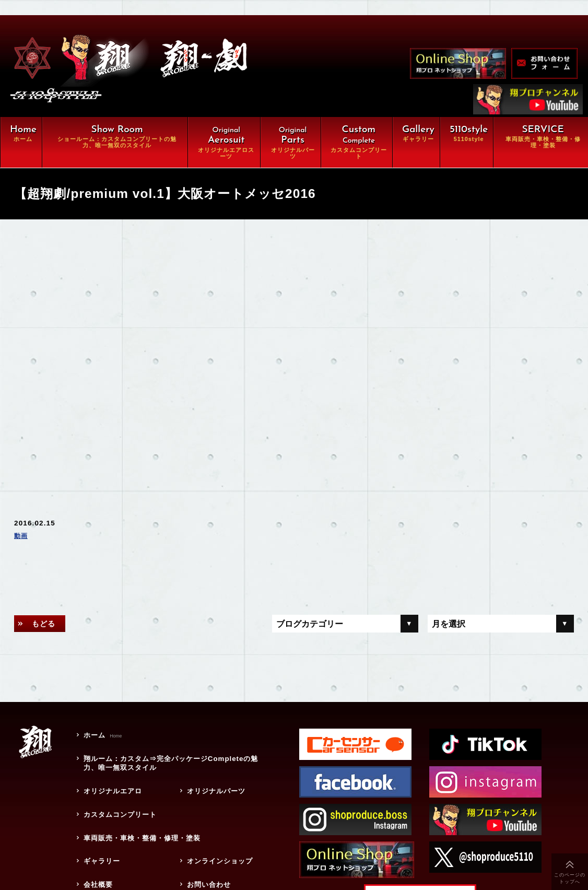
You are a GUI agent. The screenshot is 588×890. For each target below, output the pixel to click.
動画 (22, 538)
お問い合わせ (206, 864)
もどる (47, 626)
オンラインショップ (218, 845)
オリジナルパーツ (214, 786)
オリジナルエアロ (110, 786)
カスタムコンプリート (118, 805)
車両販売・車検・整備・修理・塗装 (146, 825)
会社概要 (95, 864)
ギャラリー (99, 845)
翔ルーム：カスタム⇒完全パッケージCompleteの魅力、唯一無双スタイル (173, 761)
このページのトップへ (570, 878)
